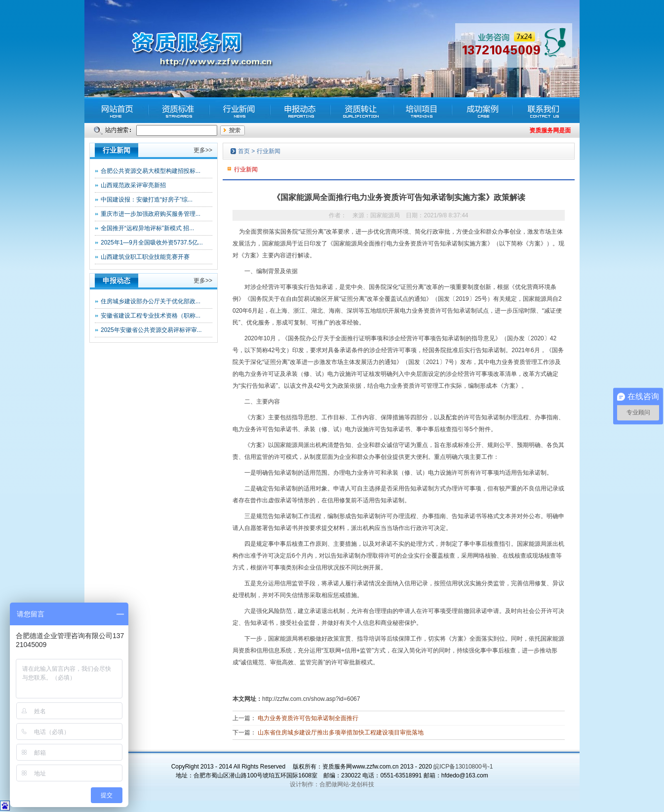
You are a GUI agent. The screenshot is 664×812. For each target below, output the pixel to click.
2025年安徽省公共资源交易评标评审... (151, 330)
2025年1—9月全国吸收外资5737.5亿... (152, 243)
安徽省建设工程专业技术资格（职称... (151, 316)
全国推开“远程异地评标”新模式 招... (147, 228)
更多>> (203, 150)
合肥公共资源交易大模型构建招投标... (151, 171)
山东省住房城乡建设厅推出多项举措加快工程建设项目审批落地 (341, 732)
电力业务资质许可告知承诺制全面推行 (308, 718)
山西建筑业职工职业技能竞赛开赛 (145, 257)
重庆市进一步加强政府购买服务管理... (151, 214)
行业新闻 (269, 151)
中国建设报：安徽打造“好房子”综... (147, 200)
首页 (244, 151)
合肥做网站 (334, 784)
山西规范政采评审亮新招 (133, 185)
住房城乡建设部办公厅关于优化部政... (151, 301)
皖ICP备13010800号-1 (463, 767)
